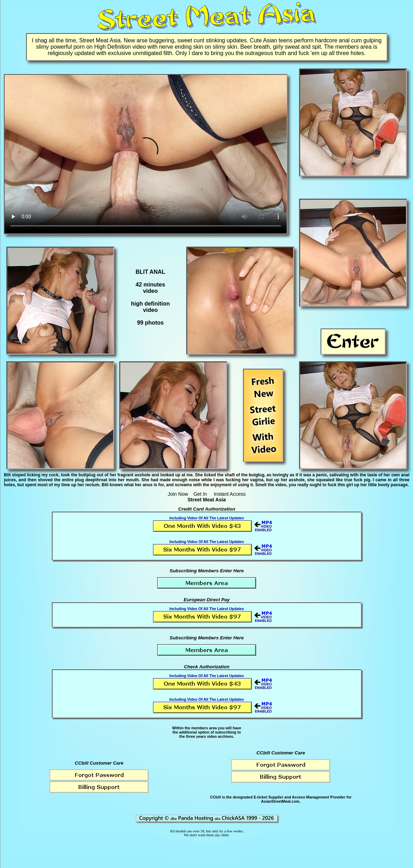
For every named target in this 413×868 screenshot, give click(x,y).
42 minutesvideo (151, 288)
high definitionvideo (150, 307)
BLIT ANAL (150, 272)
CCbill (215, 797)
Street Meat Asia (207, 500)
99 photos (151, 323)
